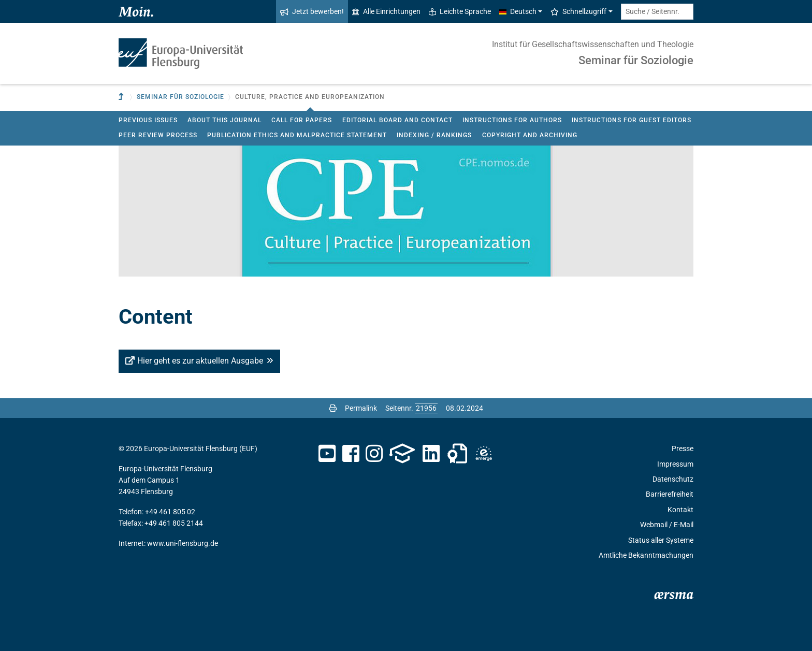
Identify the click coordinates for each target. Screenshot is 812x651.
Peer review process (158, 135)
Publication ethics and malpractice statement (297, 135)
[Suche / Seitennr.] (657, 12)
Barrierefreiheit (670, 494)
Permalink (361, 408)
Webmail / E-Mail (667, 525)
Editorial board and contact (397, 120)
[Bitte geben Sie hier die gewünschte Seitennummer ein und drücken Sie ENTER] (426, 408)
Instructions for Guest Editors (632, 120)
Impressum (675, 464)
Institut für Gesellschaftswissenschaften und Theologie (593, 44)
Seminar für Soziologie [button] (180, 97)
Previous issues (148, 120)
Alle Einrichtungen (386, 11)
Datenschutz (673, 479)
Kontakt (680, 510)
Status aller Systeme (661, 540)
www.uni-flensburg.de (183, 543)
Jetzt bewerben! (312, 11)
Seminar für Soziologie (636, 60)
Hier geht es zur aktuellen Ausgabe (200, 361)
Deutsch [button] (518, 11)
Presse (683, 449)
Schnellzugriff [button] (578, 11)
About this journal (224, 120)
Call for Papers (302, 120)
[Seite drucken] (333, 408)
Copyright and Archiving (530, 135)
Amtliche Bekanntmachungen (646, 555)
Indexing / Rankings (434, 135)
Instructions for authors (512, 120)
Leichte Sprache (460, 11)
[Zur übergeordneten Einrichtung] (122, 97)
